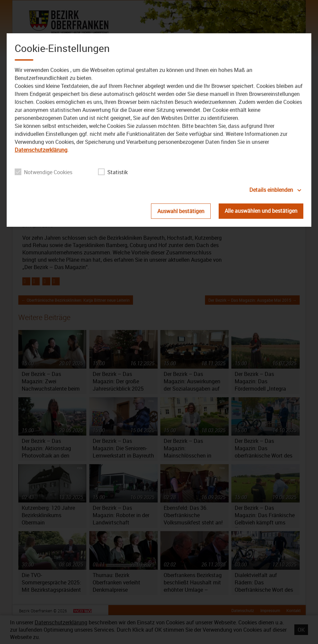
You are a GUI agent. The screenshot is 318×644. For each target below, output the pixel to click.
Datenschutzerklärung (41, 150)
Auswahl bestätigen (181, 211)
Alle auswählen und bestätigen (261, 211)
